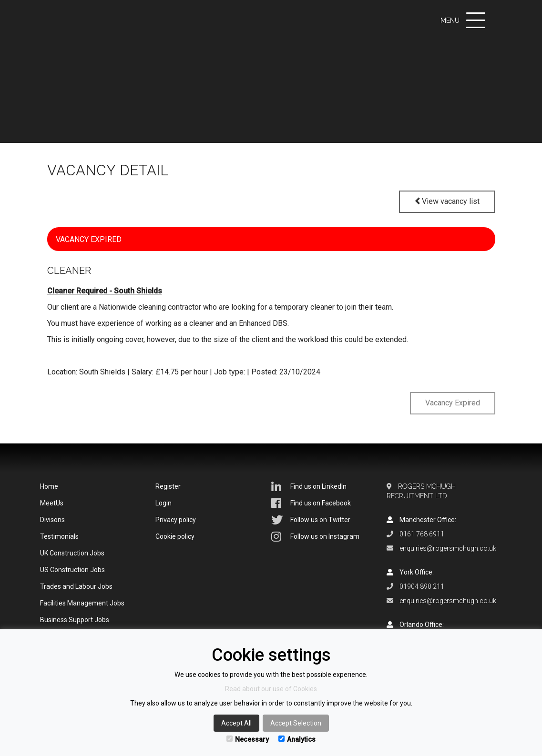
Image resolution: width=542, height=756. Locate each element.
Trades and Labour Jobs (76, 586)
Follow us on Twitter (311, 520)
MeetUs (52, 503)
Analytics (297, 739)
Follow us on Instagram (315, 536)
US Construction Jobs (72, 570)
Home (49, 486)
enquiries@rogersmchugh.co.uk (448, 548)
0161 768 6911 (422, 534)
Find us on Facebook (311, 503)
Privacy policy (176, 520)
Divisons (52, 520)
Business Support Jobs (75, 620)
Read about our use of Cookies (271, 689)
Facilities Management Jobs (82, 603)
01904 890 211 (422, 586)
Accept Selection (296, 723)
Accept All (236, 723)
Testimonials (59, 536)
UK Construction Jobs (72, 553)
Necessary (248, 739)
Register (168, 486)
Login (164, 503)
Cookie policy (175, 536)
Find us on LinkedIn (309, 486)
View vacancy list (447, 201)
